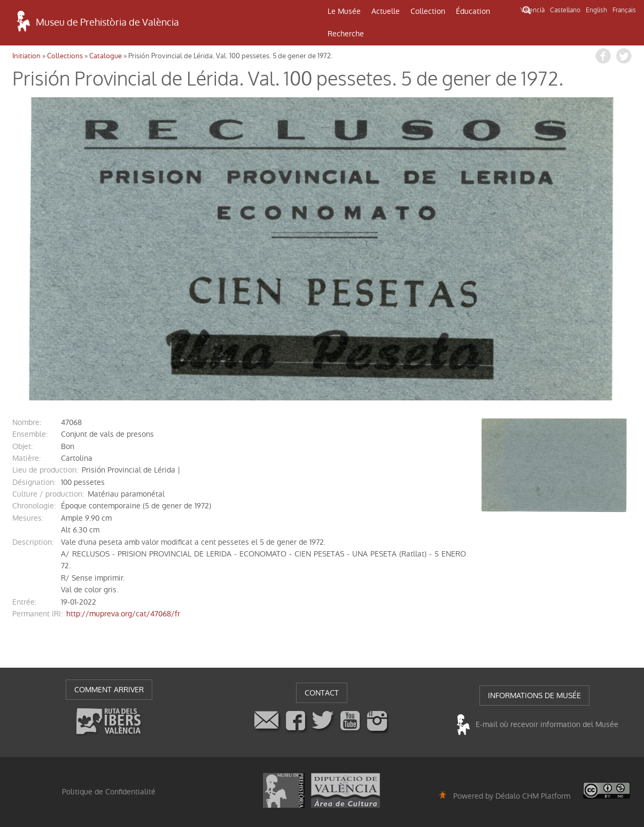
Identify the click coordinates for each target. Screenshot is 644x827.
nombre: (27, 422)
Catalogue (106, 56)
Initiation (26, 56)
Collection (428, 11)
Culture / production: (48, 494)
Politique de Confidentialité (109, 792)
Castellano (565, 10)
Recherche (346, 34)
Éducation (473, 11)
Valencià (533, 10)
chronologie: (34, 506)
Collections (65, 56)
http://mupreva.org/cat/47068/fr (123, 614)
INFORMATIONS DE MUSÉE (534, 695)
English (596, 10)
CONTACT (322, 693)
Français (624, 10)
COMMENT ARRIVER (109, 690)
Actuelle (386, 11)
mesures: (28, 518)
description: (33, 542)
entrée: (24, 602)
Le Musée (344, 11)
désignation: (34, 482)
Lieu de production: (45, 470)
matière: (26, 458)
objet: (22, 446)
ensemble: (30, 434)
